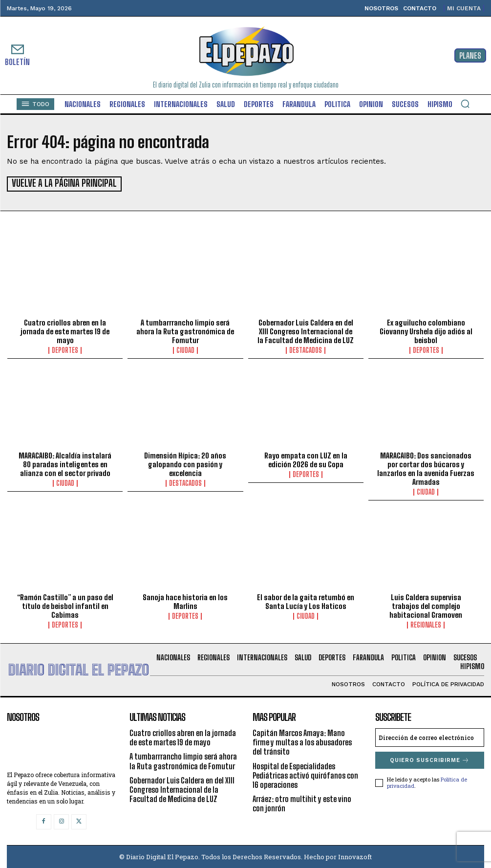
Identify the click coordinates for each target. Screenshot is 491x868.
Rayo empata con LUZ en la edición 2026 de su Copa (306, 459)
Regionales (426, 624)
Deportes (65, 349)
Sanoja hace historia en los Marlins (185, 601)
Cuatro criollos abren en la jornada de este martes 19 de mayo (65, 330)
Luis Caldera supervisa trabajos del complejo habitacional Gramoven (426, 605)
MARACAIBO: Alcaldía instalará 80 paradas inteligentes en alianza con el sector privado (65, 463)
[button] (465, 104)
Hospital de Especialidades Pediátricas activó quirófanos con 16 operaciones (305, 774)
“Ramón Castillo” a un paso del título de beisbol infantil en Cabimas (65, 605)
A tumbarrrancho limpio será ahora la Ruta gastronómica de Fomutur (185, 330)
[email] (430, 737)
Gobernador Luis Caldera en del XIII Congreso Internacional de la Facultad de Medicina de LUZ (306, 330)
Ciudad (185, 349)
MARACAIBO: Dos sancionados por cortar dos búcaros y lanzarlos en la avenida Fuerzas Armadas (426, 468)
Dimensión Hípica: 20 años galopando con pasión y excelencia (185, 463)
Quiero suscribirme (430, 759)
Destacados (306, 349)
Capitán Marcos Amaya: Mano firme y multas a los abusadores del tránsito (302, 741)
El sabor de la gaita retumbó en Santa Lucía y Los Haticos (306, 601)
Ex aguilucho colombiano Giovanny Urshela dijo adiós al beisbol (426, 330)
